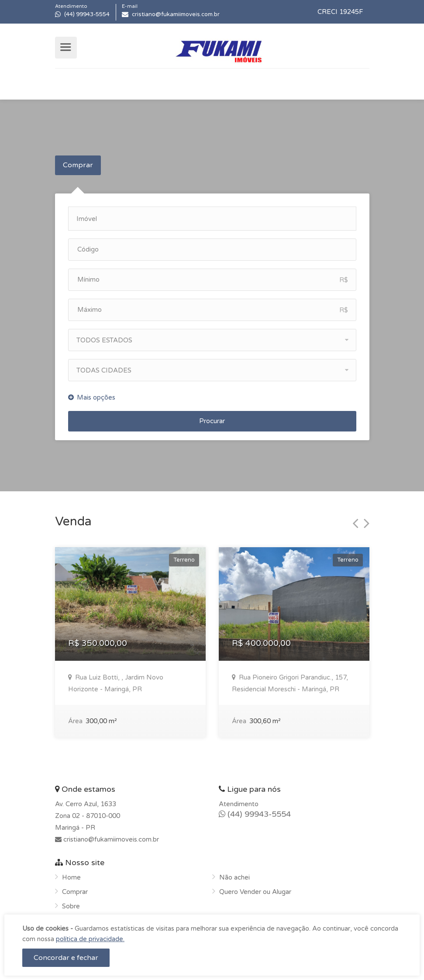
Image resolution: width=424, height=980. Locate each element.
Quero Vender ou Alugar (255, 889)
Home (71, 874)
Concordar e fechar (66, 958)
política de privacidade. (90, 939)
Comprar (78, 165)
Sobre (71, 903)
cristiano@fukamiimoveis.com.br (110, 836)
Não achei (234, 874)
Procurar (212, 418)
